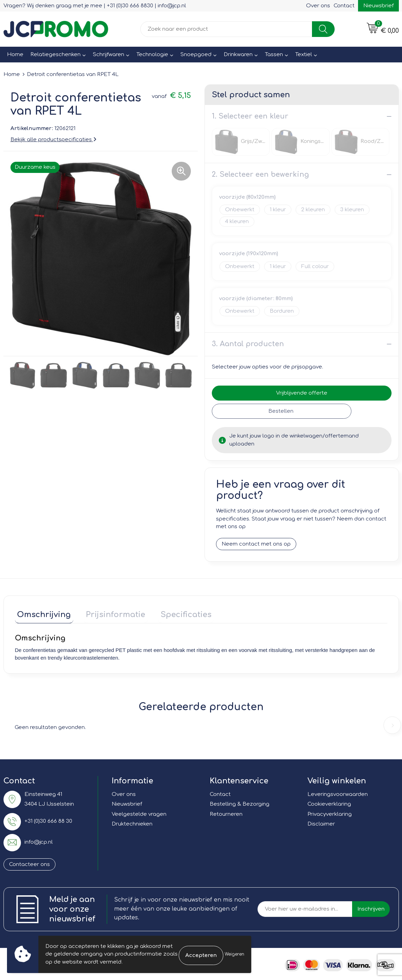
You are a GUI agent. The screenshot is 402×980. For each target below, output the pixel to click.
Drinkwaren (238, 55)
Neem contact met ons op (256, 544)
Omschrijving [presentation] (42, 612)
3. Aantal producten (248, 344)
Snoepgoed (196, 55)
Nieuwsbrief (378, 6)
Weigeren (234, 954)
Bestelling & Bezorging (240, 802)
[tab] (42, 614)
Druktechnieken (132, 822)
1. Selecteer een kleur (250, 116)
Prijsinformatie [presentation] (109, 612)
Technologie (152, 55)
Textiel (304, 55)
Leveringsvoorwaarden (338, 792)
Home (15, 55)
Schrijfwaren (109, 55)
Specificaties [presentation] (174, 612)
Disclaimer (321, 822)
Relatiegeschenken (55, 55)
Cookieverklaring (329, 802)
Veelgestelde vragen (139, 812)
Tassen (274, 55)
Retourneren (226, 812)
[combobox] (226, 29)
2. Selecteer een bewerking (260, 174)
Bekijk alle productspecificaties (53, 140)
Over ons (318, 6)
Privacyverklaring (330, 812)
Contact (344, 6)
